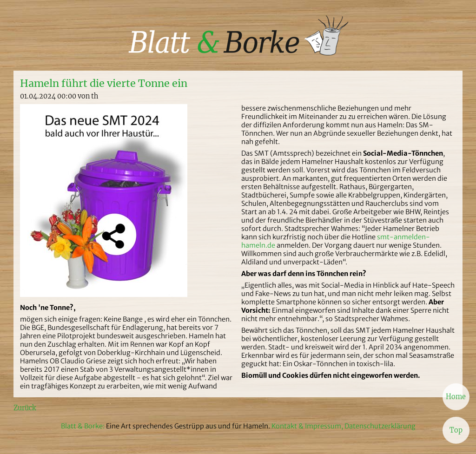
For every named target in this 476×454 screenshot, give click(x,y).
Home (456, 396)
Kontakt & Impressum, (307, 426)
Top (456, 430)
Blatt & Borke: (83, 426)
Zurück (25, 408)
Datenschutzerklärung (380, 426)
